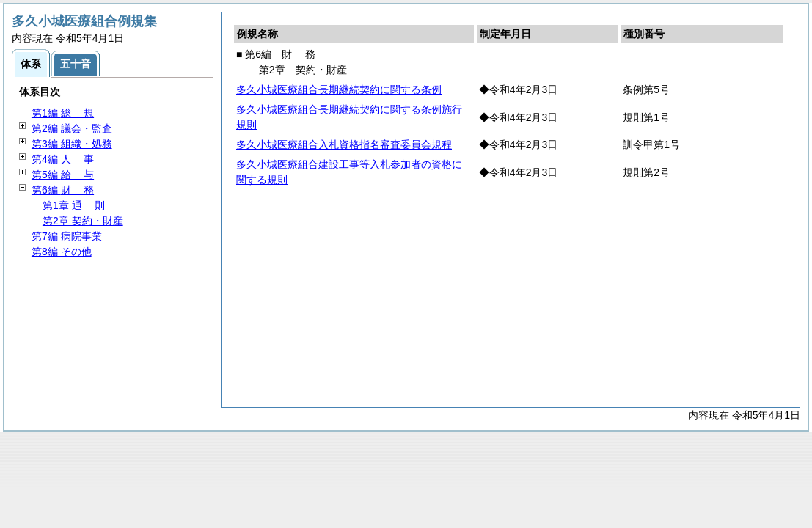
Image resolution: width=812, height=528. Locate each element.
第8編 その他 (62, 252)
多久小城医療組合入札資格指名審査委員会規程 (344, 144)
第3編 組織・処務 (72, 144)
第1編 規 (63, 113)
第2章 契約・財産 (83, 221)
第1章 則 (74, 205)
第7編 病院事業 (67, 236)
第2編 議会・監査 (72, 128)
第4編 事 (63, 159)
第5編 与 (63, 175)
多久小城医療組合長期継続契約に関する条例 (339, 89)
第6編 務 (63, 190)
